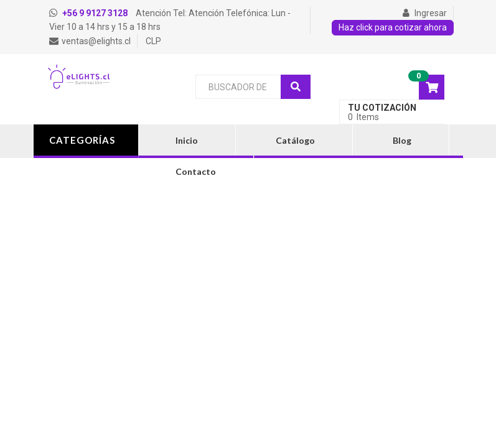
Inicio (187, 140)
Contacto (196, 171)
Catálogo (295, 140)
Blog (402, 140)
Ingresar (425, 13)
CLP (153, 41)
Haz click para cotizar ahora (393, 27)
